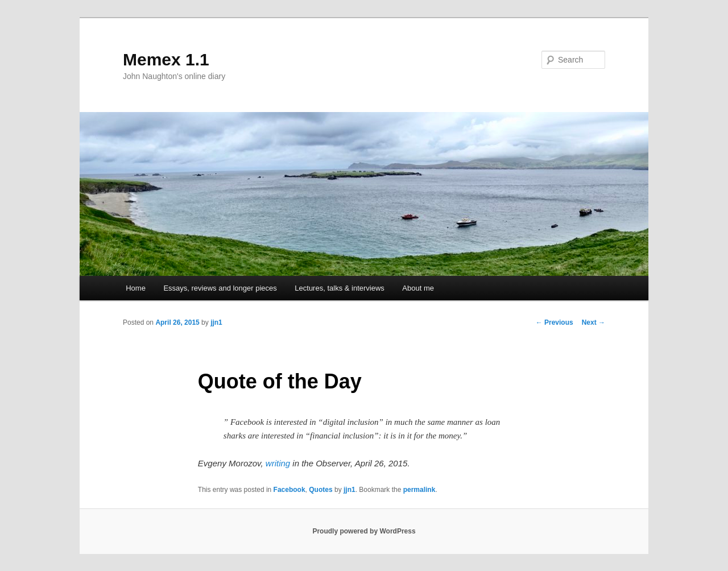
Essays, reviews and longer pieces (220, 288)
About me (418, 288)
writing (278, 463)
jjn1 (216, 322)
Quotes (320, 490)
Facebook (289, 490)
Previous (555, 322)
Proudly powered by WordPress (364, 531)
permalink (419, 490)
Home (136, 288)
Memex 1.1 (166, 59)
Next (593, 322)
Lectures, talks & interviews (340, 288)
